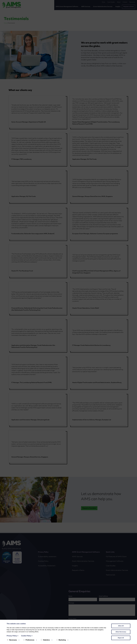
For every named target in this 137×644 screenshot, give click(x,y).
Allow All (121, 626)
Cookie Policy (27, 636)
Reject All (121, 638)
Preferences (29, 640)
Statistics (45, 640)
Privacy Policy (12, 636)
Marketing (61, 640)
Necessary (12, 640)
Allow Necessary (121, 632)
